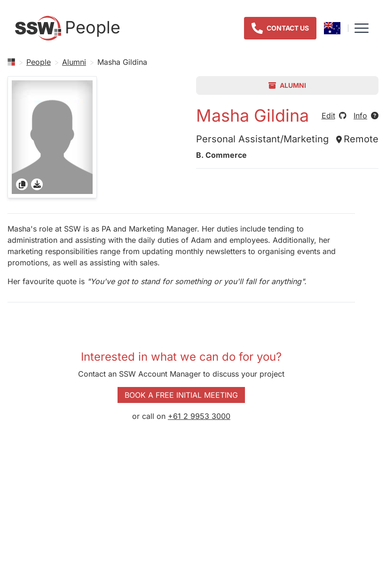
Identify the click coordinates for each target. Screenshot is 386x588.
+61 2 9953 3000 (199, 416)
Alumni (74, 62)
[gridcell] (52, 137)
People (39, 62)
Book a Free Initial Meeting (181, 395)
